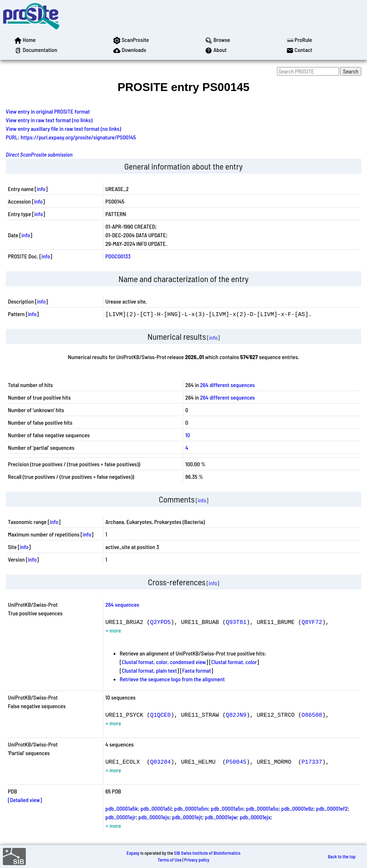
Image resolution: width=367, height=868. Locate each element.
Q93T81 (236, 622)
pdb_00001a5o (262, 808)
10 (188, 435)
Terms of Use (170, 860)
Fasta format (196, 670)
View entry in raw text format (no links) (49, 120)
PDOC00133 (118, 256)
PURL (12, 137)
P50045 (236, 762)
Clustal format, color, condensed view (164, 662)
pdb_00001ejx (255, 817)
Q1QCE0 (161, 715)
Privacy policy (197, 860)
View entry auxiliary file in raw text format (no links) (63, 128)
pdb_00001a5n (227, 808)
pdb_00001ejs (154, 817)
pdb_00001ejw (221, 817)
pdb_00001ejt (187, 817)
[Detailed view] (25, 800)
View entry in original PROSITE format (48, 111)
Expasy (133, 853)
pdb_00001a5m (191, 808)
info (41, 189)
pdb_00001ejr (121, 817)
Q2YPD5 (161, 622)
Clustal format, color (234, 662)
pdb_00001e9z (297, 808)
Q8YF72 (312, 622)
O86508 (312, 715)
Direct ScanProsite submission (39, 154)
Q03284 (161, 762)
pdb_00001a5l (156, 808)
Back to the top (342, 857)
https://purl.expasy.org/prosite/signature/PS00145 (78, 137)
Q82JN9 (236, 715)
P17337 (312, 762)
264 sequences (122, 604)
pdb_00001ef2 (332, 808)
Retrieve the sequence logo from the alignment (172, 679)
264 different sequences (227, 385)
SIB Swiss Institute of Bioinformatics (207, 853)
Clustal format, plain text (149, 670)
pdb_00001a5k (122, 808)
